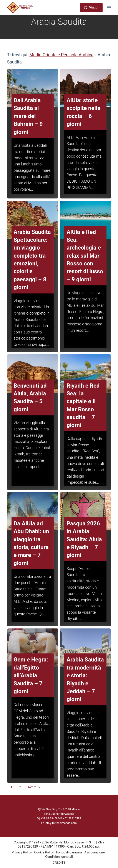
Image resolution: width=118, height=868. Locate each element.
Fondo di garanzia (69, 852)
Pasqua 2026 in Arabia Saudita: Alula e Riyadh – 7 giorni (84, 539)
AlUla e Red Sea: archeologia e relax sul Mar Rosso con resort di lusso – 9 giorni (85, 256)
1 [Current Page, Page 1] (11, 787)
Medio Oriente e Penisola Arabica (61, 55)
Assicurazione (95, 852)
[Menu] (109, 8)
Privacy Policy (22, 852)
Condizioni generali (59, 857)
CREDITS (59, 863)
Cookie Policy (44, 852)
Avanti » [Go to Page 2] (34, 787)
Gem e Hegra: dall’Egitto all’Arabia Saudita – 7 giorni (31, 675)
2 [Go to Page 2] (20, 787)
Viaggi (91, 7)
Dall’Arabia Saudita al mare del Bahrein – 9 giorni (28, 116)
